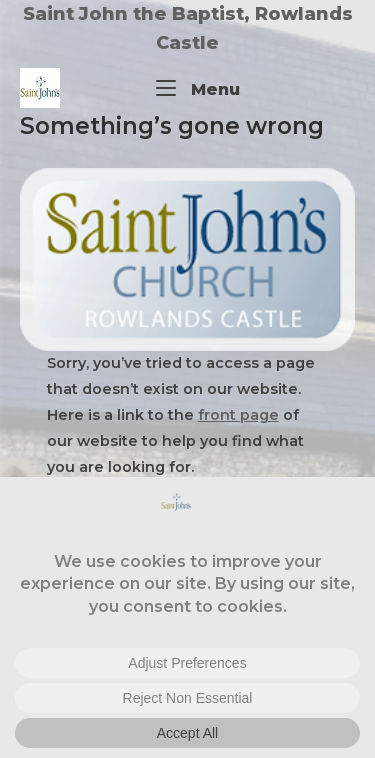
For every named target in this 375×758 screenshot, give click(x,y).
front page (238, 415)
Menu (198, 87)
